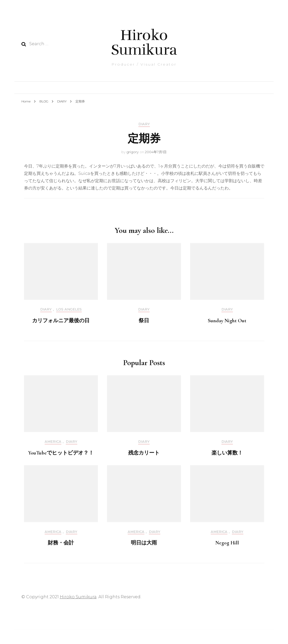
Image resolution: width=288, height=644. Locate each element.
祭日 (144, 321)
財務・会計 (61, 543)
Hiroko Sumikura (144, 42)
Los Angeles (69, 309)
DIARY (144, 124)
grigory (133, 152)
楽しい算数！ (227, 453)
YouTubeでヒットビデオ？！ (61, 453)
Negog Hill (227, 543)
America (53, 442)
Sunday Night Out (227, 321)
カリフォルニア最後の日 (61, 321)
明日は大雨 (144, 543)
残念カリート (144, 453)
